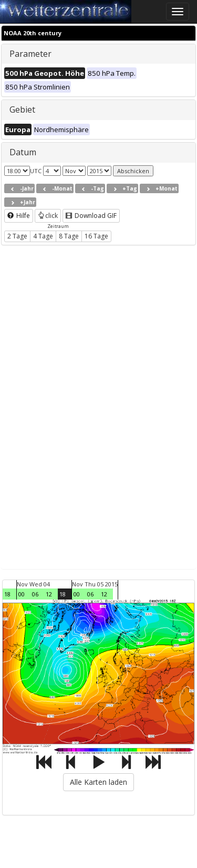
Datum (23, 152)
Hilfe (19, 216)
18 (7, 594)
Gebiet (22, 109)
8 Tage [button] (69, 236)
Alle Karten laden (98, 782)
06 (35, 594)
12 (49, 594)
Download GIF (91, 216)
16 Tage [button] (96, 236)
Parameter (30, 54)
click (48, 216)
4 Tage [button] (43, 236)
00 (22, 594)
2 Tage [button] (17, 236)
